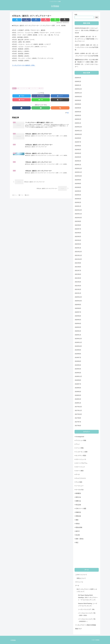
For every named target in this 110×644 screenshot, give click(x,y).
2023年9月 (78, 180)
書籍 (77, 520)
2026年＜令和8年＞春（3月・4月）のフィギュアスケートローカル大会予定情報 (87, 55)
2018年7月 (78, 384)
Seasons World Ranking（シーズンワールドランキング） (88, 605)
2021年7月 (78, 271)
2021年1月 (78, 293)
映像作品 (78, 512)
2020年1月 (78, 335)
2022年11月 (78, 214)
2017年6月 (78, 426)
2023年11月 (78, 172)
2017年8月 (78, 418)
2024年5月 (78, 150)
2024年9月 (78, 138)
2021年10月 (78, 259)
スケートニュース (81, 459)
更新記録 (78, 516)
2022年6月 (78, 233)
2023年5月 (78, 191)
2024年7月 (78, 142)
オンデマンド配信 (81, 456)
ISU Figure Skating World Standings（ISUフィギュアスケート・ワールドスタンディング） (88, 598)
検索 (76, 15)
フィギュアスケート (33, 88)
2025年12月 (78, 89)
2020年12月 (78, 297)
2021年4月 (78, 282)
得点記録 (78, 505)
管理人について (81, 578)
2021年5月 (78, 278)
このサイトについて (81, 575)
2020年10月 (78, 301)
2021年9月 (78, 263)
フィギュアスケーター (23, 88)
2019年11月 (78, 342)
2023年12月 (78, 168)
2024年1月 (78, 165)
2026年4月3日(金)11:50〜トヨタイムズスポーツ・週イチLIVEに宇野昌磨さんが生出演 (87, 30)
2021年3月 (78, 286)
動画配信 (78, 493)
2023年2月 (78, 202)
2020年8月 (78, 308)
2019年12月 (78, 339)
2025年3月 (78, 115)
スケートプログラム (82, 463)
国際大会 (78, 501)
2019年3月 (78, 373)
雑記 (77, 543)
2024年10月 (78, 134)
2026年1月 (78, 85)
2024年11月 (78, 131)
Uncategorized (80, 437)
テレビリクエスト (81, 478)
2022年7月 (78, 229)
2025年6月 (78, 108)
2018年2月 (78, 399)
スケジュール (79, 582)
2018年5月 (78, 392)
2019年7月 (78, 358)
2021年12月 (78, 252)
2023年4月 (78, 195)
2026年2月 (78, 81)
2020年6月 (78, 316)
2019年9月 (78, 350)
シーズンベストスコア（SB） (87, 609)
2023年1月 (78, 206)
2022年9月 (78, 221)
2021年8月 (78, 267)
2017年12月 (78, 407)
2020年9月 (78, 305)
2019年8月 (78, 354)
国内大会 (78, 497)
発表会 (78, 524)
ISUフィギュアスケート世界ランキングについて (87, 590)
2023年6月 (78, 187)
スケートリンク (80, 467)
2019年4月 (78, 369)
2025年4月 (78, 112)
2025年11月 (78, 93)
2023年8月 (78, 184)
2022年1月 (78, 248)
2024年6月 (78, 146)
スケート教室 (80, 471)
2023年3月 (78, 199)
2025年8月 (78, 104)
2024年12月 (78, 127)
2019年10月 (78, 346)
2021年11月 (78, 255)
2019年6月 (78, 361)
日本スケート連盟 (81, 509)
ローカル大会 (80, 490)
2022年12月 (78, 210)
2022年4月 (78, 240)
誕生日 (14, 88)
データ (78, 474)
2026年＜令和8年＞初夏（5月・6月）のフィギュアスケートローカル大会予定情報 (87, 47)
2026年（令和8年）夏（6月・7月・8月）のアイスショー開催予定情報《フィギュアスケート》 (87, 39)
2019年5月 (78, 365)
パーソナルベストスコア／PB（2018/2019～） (87, 620)
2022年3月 (78, 244)
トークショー (80, 486)
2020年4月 (78, 324)
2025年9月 (78, 100)
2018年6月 (78, 388)
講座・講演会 (80, 539)
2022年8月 (78, 225)
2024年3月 (78, 157)
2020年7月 (78, 312)
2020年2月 (78, 331)
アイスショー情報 (81, 440)
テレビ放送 (79, 482)
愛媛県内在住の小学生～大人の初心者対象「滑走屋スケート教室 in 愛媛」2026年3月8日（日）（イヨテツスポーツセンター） (87, 63)
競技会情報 (79, 527)
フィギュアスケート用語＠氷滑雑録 (86, 625)
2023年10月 (78, 176)
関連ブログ (78, 629)
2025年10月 (78, 97)
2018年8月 (78, 380)
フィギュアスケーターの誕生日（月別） (24, 65)
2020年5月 (78, 320)
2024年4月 (78, 153)
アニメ (78, 444)
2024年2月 (78, 161)
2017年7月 (78, 422)
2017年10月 (78, 414)
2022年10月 (78, 218)
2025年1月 (78, 123)
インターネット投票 (82, 452)
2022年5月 (78, 237)
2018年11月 (78, 376)
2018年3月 (78, 395)
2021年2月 (78, 289)
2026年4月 (78, 78)
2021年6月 (78, 274)
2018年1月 (78, 403)
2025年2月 (78, 119)
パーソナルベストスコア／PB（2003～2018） (87, 614)
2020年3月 (78, 327)
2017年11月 (78, 410)
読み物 (78, 535)
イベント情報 (80, 448)
